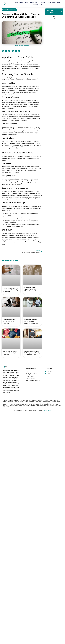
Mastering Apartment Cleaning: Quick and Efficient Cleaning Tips (31, 289)
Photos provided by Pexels (22, 46)
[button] (3, 51)
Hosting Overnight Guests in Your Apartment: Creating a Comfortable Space (32, 353)
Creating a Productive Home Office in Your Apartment (9, 321)
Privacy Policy (47, 411)
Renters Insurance (38, 4)
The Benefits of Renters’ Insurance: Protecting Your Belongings (11, 353)
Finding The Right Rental (21, 2)
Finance (43, 2)
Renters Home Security (9, 10)
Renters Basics (34, 2)
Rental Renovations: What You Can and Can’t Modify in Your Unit (11, 290)
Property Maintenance (54, 2)
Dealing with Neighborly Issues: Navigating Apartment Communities (31, 321)
